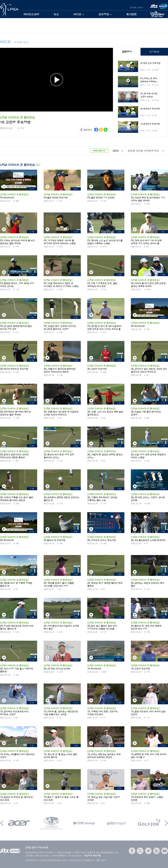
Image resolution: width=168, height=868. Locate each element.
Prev (2, 823)
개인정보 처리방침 (92, 855)
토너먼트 (131, 14)
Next (166, 823)
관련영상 (127, 52)
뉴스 (56, 14)
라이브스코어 (31, 14)
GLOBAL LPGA (136, 8)
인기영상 (154, 52)
